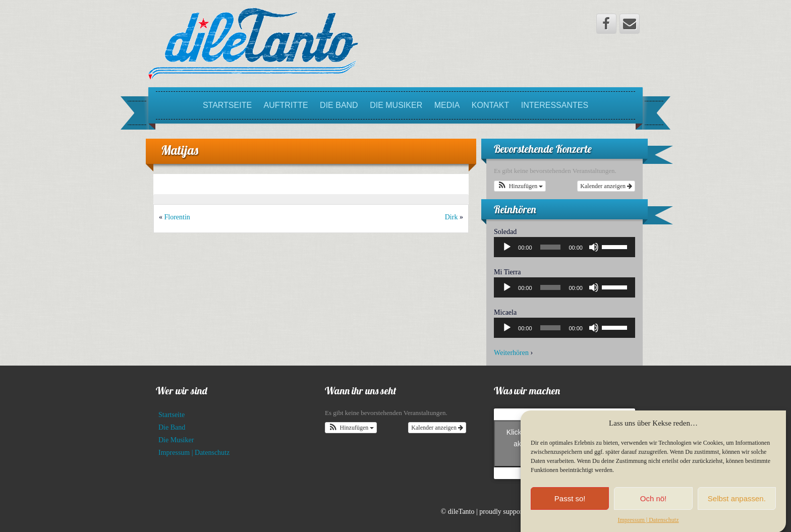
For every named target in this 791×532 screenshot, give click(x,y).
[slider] (551, 247)
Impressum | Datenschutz (648, 526)
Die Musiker (396, 105)
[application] (564, 247)
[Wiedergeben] (507, 247)
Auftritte (286, 105)
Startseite (227, 105)
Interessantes (555, 105)
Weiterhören (511, 353)
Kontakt (490, 105)
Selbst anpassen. (737, 504)
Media (447, 105)
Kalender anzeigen (606, 186)
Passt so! (570, 504)
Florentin (177, 217)
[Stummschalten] (594, 247)
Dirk (451, 217)
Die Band (339, 105)
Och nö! (654, 504)
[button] (520, 186)
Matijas (180, 150)
